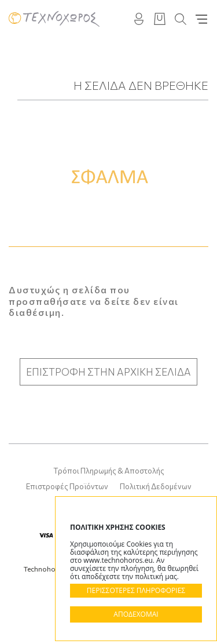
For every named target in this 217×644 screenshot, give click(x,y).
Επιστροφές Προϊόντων (67, 486)
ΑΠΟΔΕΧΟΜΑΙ (136, 614)
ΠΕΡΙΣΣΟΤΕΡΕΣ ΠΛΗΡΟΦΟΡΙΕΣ (136, 590)
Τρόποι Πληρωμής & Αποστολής (109, 471)
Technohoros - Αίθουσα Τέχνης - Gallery (54, 19)
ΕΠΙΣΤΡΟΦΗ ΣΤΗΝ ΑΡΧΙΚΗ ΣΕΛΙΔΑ (108, 372)
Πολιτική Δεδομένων (156, 486)
